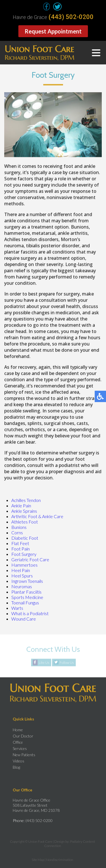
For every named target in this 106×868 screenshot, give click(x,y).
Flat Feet (20, 543)
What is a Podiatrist (30, 613)
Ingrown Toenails (27, 581)
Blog (16, 767)
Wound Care (24, 619)
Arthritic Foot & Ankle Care (37, 516)
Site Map (38, 860)
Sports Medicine (27, 597)
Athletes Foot (25, 522)
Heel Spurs (22, 576)
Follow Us (67, 663)
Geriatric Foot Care (30, 559)
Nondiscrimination (60, 860)
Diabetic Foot (25, 538)
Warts (17, 608)
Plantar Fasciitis (26, 592)
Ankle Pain (21, 506)
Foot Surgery (24, 554)
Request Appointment (53, 31)
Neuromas (22, 586)
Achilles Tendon (26, 500)
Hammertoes (24, 565)
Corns (17, 532)
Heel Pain (21, 570)
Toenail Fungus (25, 603)
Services (20, 748)
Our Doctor (23, 736)
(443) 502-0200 (71, 17)
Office (18, 742)
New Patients (24, 755)
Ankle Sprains (24, 511)
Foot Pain (20, 549)
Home (18, 730)
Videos (19, 761)
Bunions (19, 527)
